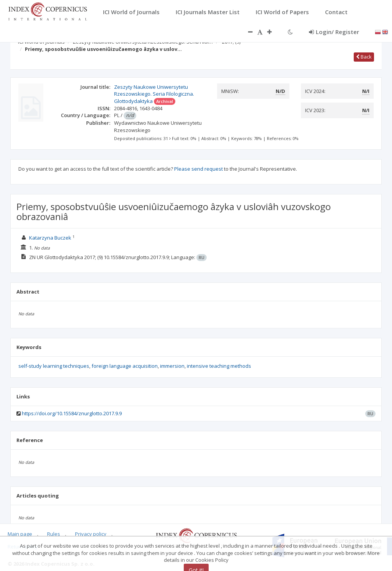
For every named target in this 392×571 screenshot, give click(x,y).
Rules (54, 534)
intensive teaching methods (219, 366)
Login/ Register (334, 32)
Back (364, 57)
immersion (172, 366)
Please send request (198, 169)
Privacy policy (91, 534)
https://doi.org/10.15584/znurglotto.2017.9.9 (72, 413)
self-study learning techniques (54, 366)
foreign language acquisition (125, 366)
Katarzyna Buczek (50, 238)
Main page (20, 534)
